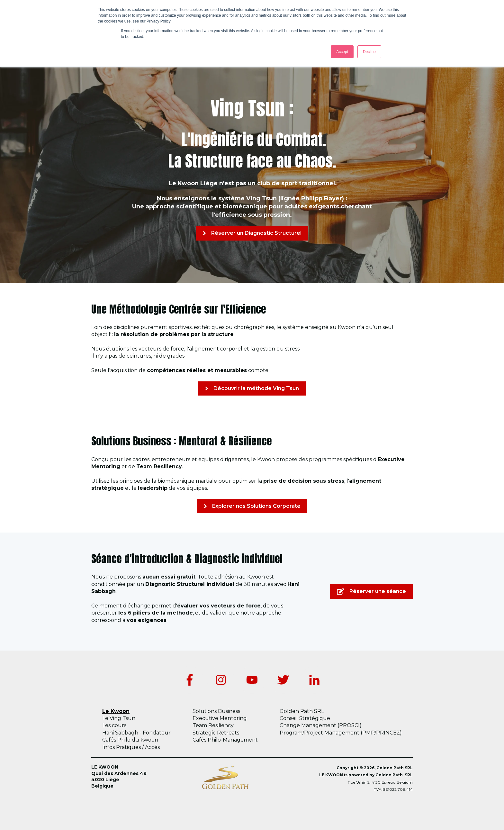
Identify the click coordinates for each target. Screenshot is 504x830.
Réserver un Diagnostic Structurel (252, 233)
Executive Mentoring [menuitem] (220, 718)
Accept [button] (342, 52)
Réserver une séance (371, 591)
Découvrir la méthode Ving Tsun (252, 388)
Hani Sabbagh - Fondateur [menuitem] (136, 733)
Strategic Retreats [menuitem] (216, 733)
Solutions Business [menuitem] (216, 711)
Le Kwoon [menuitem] (116, 711)
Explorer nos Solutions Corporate (252, 506)
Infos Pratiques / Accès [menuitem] (131, 747)
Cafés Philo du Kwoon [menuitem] (130, 740)
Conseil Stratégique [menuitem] (305, 718)
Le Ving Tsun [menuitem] (119, 718)
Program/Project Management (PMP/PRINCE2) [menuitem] (341, 733)
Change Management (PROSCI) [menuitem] (321, 725)
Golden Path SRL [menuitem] (302, 711)
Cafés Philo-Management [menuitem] (225, 740)
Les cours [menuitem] (114, 725)
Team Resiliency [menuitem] (213, 725)
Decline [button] (369, 52)
